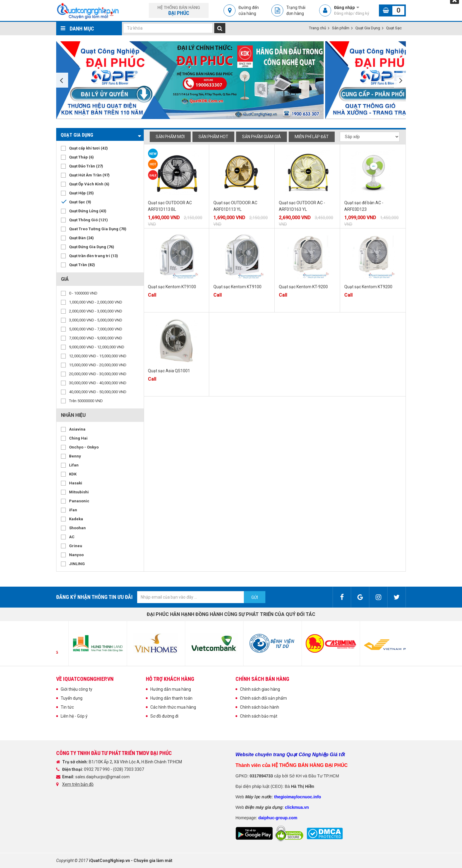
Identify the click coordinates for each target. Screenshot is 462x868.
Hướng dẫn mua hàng (171, 689)
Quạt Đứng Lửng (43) (88, 211)
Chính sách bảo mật (259, 716)
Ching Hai (78, 438)
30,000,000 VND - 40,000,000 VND (98, 383)
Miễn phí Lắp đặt (312, 137)
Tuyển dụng (72, 698)
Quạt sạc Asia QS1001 (169, 371)
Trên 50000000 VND (86, 401)
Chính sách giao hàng (260, 689)
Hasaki (76, 483)
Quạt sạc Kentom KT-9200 (303, 287)
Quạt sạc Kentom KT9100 (172, 287)
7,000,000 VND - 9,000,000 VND (96, 338)
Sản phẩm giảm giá (261, 137)
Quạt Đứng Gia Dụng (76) (92, 247)
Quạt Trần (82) (82, 265)
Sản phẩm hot (213, 137)
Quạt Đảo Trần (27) (86, 166)
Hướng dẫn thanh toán (171, 698)
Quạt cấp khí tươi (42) (88, 148)
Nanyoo (76, 555)
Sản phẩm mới (170, 137)
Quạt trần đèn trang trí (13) (94, 256)
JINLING (77, 564)
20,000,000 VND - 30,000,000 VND (98, 374)
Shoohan (77, 528)
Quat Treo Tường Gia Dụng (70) (98, 229)
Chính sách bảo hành (260, 707)
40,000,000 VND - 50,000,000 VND (98, 392)
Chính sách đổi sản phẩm (263, 698)
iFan (73, 510)
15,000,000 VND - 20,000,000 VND (98, 365)
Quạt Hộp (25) (81, 193)
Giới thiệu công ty (77, 689)
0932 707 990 (97, 769)
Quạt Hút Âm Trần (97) (89, 175)
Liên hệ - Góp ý (74, 716)
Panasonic (79, 501)
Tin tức (67, 707)
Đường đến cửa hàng (249, 10)
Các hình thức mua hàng (173, 707)
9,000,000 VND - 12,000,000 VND (97, 347)
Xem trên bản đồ (78, 784)
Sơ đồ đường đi (164, 716)
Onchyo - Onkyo (84, 447)
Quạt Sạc (394, 28)
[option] (191, 80)
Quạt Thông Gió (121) (88, 220)
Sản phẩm (341, 28)
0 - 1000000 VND (83, 293)
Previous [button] (62, 80)
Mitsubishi (79, 492)
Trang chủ (318, 28)
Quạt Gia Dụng (368, 28)
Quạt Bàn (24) (81, 238)
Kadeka (76, 519)
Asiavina (77, 429)
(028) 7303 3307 (128, 769)
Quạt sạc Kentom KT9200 (368, 287)
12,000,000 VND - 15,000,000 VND (98, 356)
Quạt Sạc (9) (80, 202)
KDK (73, 474)
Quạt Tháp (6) (81, 157)
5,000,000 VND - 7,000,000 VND (96, 329)
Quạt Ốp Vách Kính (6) (89, 184)
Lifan (74, 465)
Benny (75, 456)
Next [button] (400, 80)
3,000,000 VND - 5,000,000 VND (96, 320)
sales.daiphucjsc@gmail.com (103, 777)
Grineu (76, 546)
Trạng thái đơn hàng (296, 10)
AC (72, 537)
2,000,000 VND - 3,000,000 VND (96, 311)
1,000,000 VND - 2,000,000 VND (96, 302)
